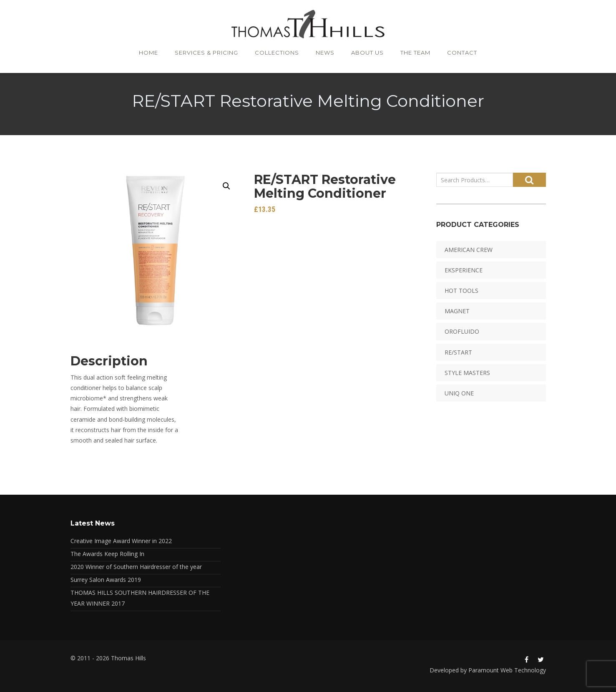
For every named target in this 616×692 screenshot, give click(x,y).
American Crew (469, 250)
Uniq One (459, 393)
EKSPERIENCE (464, 270)
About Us (367, 53)
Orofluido (462, 331)
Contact (462, 53)
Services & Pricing (206, 53)
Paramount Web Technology (507, 670)
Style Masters (467, 373)
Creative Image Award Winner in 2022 (121, 541)
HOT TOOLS (461, 291)
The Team (415, 53)
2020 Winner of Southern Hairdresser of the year (136, 567)
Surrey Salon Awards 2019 (106, 580)
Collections (277, 53)
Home (148, 53)
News (325, 53)
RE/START (458, 352)
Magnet (457, 311)
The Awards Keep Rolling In (107, 554)
